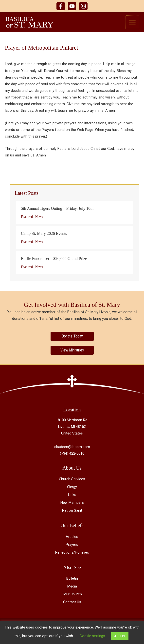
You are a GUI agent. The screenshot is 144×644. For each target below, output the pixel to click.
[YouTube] (72, 6)
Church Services (72, 479)
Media (72, 586)
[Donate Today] (72, 336)
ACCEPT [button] (120, 636)
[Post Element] (74, 212)
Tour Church (72, 594)
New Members (72, 503)
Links (72, 495)
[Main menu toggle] (133, 22)
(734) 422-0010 (72, 453)
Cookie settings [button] (92, 636)
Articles (72, 537)
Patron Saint (72, 510)
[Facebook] (61, 6)
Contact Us (72, 602)
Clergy (72, 487)
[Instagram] (83, 6)
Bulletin (72, 578)
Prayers (72, 545)
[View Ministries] (72, 350)
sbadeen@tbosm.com (72, 447)
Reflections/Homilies (72, 552)
